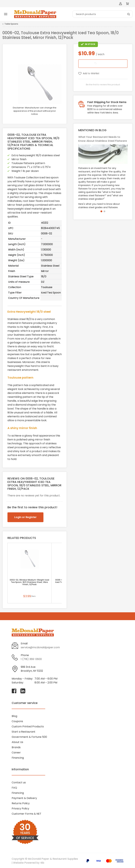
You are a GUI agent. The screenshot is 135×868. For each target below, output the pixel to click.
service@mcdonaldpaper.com (40, 647)
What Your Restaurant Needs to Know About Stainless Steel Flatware (103, 139)
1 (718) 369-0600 (31, 659)
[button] (101, 211)
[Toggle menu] (6, 14)
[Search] (103, 14)
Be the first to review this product (103, 85)
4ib (42, 863)
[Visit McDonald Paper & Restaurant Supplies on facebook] (14, 691)
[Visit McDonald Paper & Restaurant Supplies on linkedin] (23, 691)
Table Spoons (11, 24)
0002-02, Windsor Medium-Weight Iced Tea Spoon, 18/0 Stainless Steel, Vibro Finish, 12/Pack (29, 582)
